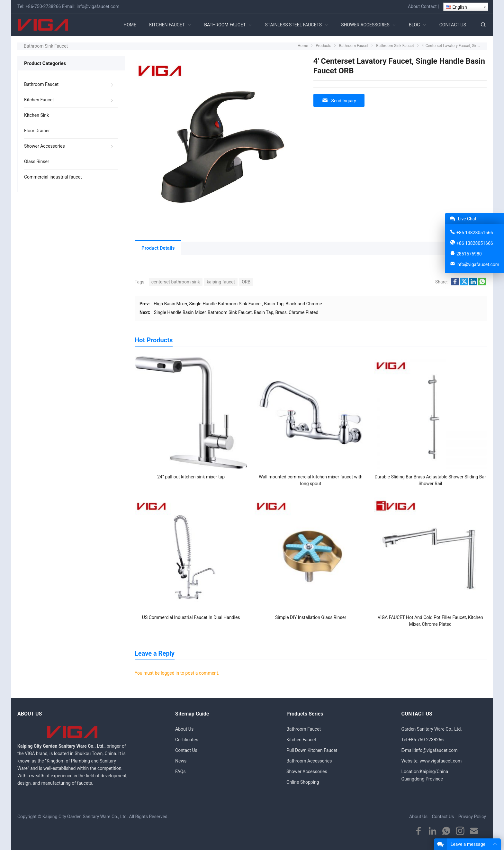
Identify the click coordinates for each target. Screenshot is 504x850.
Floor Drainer (37, 131)
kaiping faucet (221, 282)
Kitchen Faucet (39, 100)
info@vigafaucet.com (98, 6)
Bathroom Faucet (41, 84)
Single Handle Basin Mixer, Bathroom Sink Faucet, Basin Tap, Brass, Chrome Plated (236, 312)
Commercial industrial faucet (53, 177)
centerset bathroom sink (176, 282)
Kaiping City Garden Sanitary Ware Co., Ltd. (85, 817)
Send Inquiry (339, 101)
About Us (184, 729)
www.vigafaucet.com (441, 761)
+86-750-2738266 (43, 6)
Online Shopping (303, 782)
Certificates (187, 740)
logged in (170, 673)
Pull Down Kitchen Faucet (312, 750)
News (181, 761)
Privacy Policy (472, 817)
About (414, 6)
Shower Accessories (45, 146)
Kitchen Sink (36, 115)
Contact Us (186, 750)
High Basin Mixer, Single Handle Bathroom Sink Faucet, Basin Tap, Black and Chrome (238, 304)
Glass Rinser (37, 162)
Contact (429, 6)
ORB (246, 282)
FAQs (180, 771)
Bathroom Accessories (309, 761)
